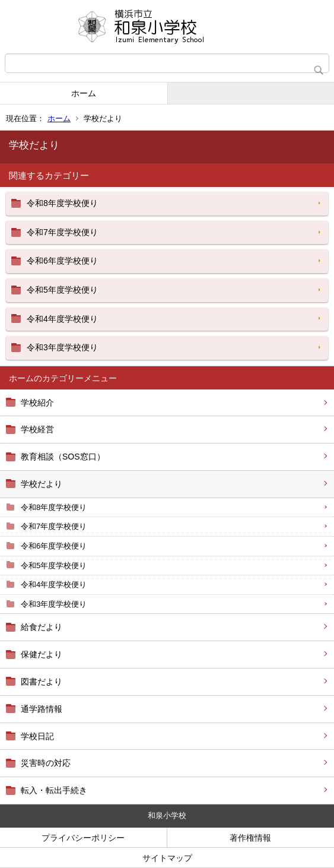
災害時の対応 (46, 763)
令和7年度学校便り (54, 526)
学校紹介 (37, 403)
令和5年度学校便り (54, 566)
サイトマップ (167, 858)
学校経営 (37, 429)
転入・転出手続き (54, 790)
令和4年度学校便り (54, 585)
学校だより (42, 484)
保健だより (42, 654)
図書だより (42, 682)
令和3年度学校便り (54, 604)
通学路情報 (42, 709)
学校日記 (37, 736)
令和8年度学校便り (54, 507)
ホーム (84, 93)
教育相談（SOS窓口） (63, 457)
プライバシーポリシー (83, 838)
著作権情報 (250, 838)
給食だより (42, 627)
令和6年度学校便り (54, 546)
